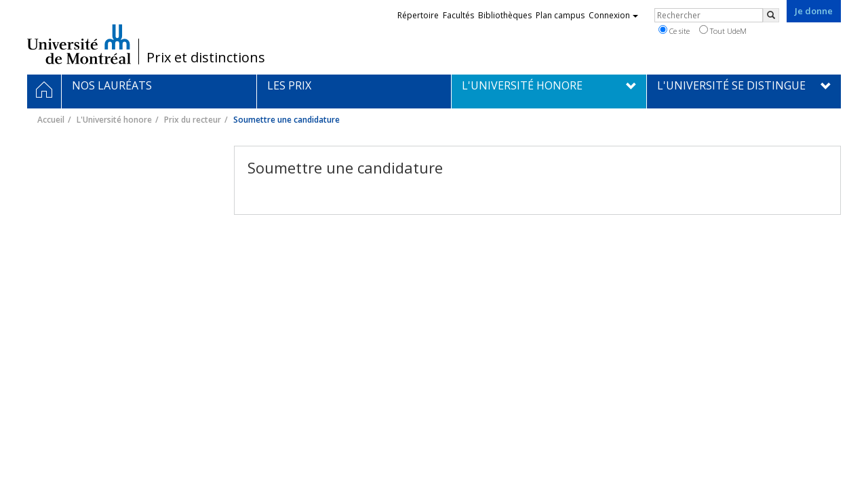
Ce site (674, 30)
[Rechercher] (771, 15)
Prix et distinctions (206, 58)
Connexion (613, 15)
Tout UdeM (723, 30)
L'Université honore (114, 120)
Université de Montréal (79, 44)
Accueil (51, 120)
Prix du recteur (193, 120)
